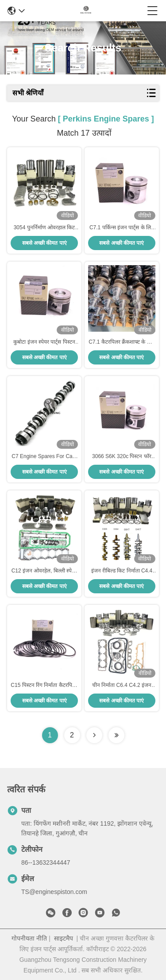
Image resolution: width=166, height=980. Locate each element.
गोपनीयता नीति (29, 938)
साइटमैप (64, 938)
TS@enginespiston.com (54, 892)
